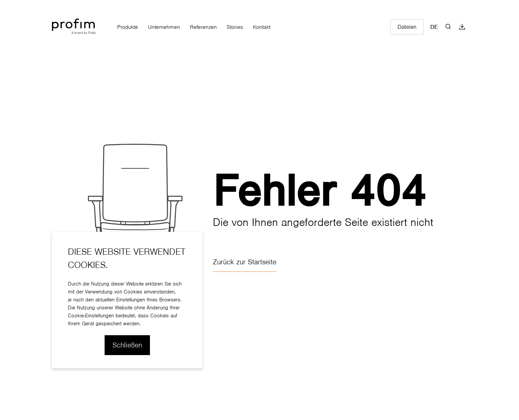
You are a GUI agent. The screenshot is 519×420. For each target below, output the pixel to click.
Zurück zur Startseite (245, 262)
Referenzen (203, 27)
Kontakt (262, 27)
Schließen (127, 345)
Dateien (407, 27)
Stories (235, 27)
